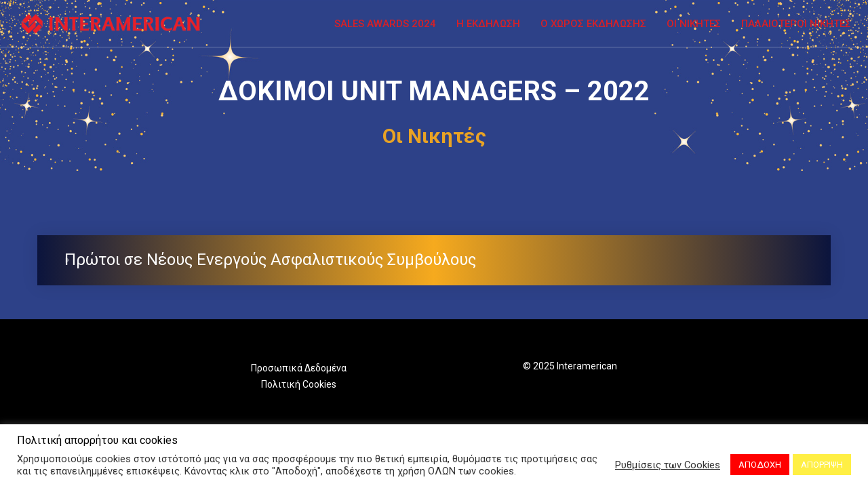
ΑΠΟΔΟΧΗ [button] (760, 465)
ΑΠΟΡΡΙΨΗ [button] (822, 465)
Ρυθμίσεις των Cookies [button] (668, 465)
